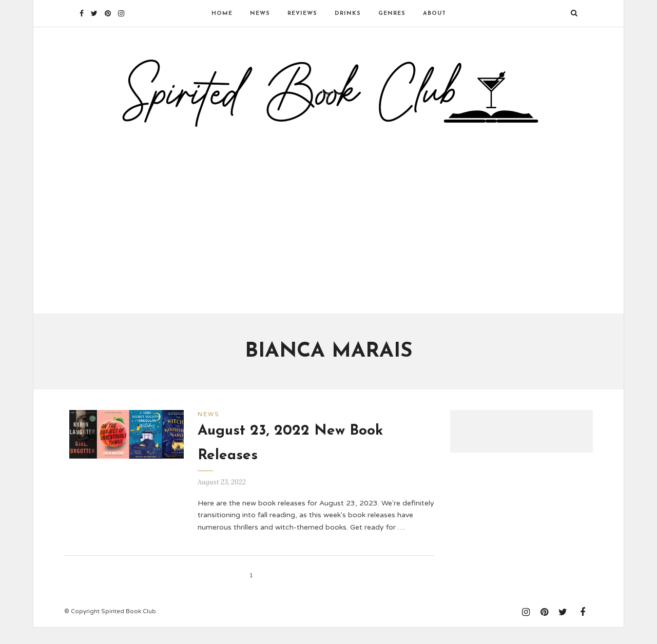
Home (222, 14)
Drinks (348, 14)
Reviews (302, 14)
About (434, 14)
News (260, 14)
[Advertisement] (328, 227)
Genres (392, 14)
